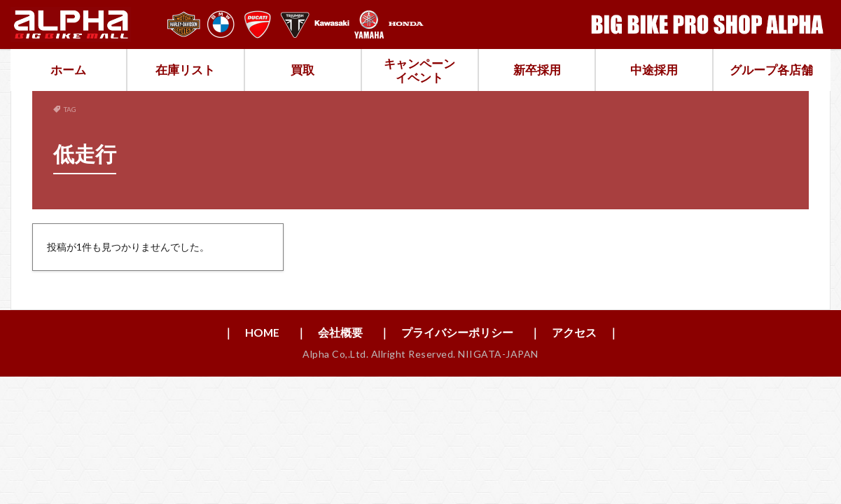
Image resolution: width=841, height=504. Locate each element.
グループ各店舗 (771, 70)
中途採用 (654, 70)
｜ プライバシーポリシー (446, 332)
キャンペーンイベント (419, 70)
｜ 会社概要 (329, 332)
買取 (303, 70)
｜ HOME (251, 332)
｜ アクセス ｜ (574, 332)
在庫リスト (185, 70)
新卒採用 (537, 70)
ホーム (68, 70)
